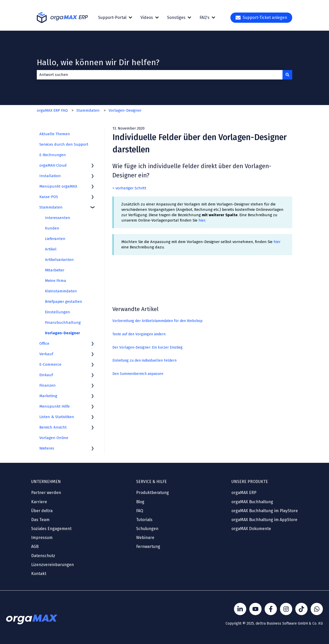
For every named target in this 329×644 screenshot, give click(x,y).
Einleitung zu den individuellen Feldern (144, 360)
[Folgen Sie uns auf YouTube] (255, 609)
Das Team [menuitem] (40, 520)
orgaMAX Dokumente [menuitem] (251, 529)
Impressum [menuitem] (42, 538)
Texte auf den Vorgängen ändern (139, 334)
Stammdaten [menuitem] (51, 207)
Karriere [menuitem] (39, 502)
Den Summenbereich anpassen (138, 374)
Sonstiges (176, 18)
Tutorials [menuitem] (144, 520)
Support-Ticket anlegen (261, 18)
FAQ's (204, 18)
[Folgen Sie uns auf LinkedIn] (240, 609)
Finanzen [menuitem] (48, 385)
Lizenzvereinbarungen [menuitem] (52, 565)
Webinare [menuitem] (145, 538)
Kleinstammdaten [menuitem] (61, 291)
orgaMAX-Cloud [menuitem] (53, 165)
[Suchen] (287, 75)
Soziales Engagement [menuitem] (51, 529)
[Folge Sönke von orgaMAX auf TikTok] (301, 609)
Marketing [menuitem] (48, 396)
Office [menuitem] (44, 343)
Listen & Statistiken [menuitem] (57, 417)
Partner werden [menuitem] (46, 493)
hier (202, 220)
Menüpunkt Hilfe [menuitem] (55, 406)
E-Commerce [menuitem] (50, 364)
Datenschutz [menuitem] (43, 556)
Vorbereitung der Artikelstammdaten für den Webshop (157, 321)
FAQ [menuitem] (140, 511)
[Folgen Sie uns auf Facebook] (271, 609)
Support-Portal (112, 18)
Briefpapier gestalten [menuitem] (64, 302)
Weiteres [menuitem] (47, 448)
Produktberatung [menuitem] (152, 493)
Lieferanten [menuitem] (55, 239)
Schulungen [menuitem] (147, 529)
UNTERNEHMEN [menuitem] (46, 482)
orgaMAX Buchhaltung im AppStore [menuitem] (264, 520)
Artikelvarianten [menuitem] (59, 260)
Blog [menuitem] (140, 502)
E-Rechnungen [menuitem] (53, 155)
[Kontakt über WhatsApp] (317, 609)
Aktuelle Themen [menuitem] (55, 134)
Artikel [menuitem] (51, 249)
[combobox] (160, 75)
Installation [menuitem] (50, 176)
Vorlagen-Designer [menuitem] (62, 333)
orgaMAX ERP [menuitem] (244, 493)
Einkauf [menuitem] (46, 375)
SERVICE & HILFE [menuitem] (151, 482)
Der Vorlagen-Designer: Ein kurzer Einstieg (148, 347)
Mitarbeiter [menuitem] (55, 270)
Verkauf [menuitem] (46, 354)
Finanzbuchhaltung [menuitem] (63, 323)
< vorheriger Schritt (129, 188)
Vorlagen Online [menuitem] (54, 438)
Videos (147, 18)
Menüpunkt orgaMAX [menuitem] (58, 186)
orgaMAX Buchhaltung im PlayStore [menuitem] (265, 511)
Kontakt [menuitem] (39, 574)
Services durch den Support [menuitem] (64, 144)
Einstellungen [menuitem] (57, 312)
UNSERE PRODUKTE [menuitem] (250, 482)
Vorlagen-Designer (125, 110)
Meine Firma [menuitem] (56, 281)
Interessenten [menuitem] (58, 218)
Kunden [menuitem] (52, 228)
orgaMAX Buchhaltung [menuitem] (252, 502)
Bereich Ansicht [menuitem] (53, 427)
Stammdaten (88, 110)
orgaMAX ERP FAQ (52, 110)
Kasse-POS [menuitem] (49, 197)
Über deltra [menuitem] (42, 511)
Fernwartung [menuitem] (148, 547)
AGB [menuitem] (35, 547)
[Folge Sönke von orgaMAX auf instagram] (286, 609)
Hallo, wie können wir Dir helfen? (98, 62)
